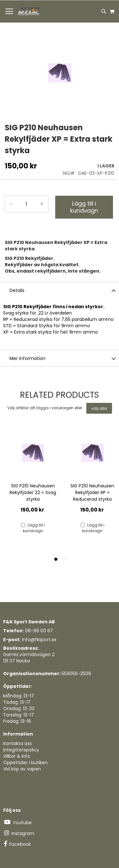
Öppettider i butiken (25, 763)
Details (17, 290)
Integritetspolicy (21, 750)
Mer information (27, 358)
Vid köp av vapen (22, 769)
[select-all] (99, 408)
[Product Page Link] (33, 454)
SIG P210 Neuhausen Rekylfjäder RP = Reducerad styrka (92, 492)
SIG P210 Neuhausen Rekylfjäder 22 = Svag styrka (33, 492)
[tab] (60, 290)
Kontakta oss (17, 743)
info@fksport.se (39, 640)
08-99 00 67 (39, 631)
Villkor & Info (17, 756)
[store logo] (29, 11)
